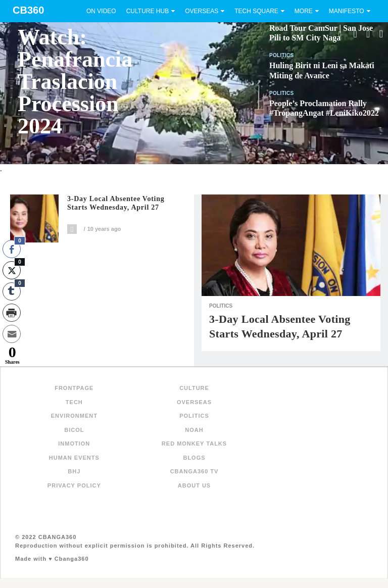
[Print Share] (12, 313)
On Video (101, 11)
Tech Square (256, 11)
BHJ (74, 471)
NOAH (194, 430)
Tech (74, 402)
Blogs (194, 458)
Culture (194, 388)
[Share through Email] (12, 334)
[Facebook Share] (12, 249)
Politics (282, 55)
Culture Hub (148, 11)
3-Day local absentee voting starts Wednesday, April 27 (116, 203)
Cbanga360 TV (195, 471)
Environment (74, 416)
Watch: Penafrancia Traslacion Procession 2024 (75, 82)
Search (339, 34)
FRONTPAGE (74, 388)
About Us (194, 485)
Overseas (202, 11)
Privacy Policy (74, 485)
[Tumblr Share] (12, 291)
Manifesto (347, 11)
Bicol (74, 430)
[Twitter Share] (12, 270)
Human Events (74, 458)
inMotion (74, 444)
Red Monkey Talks (194, 444)
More (304, 11)
